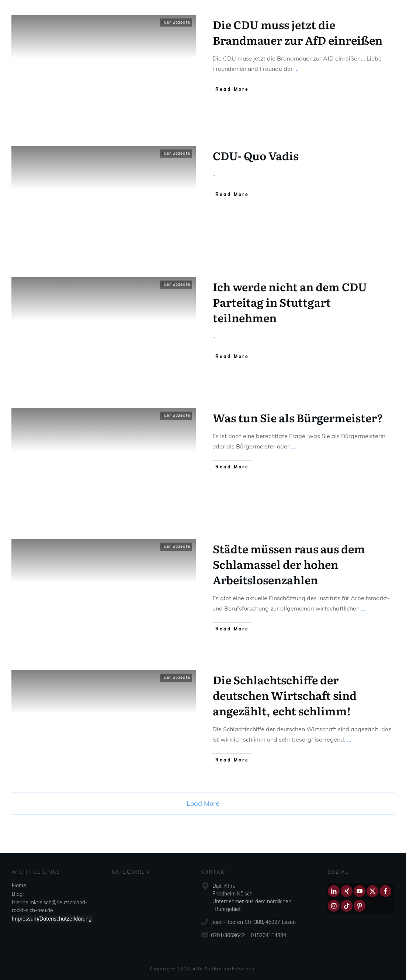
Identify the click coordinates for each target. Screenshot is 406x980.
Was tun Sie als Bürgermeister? (298, 417)
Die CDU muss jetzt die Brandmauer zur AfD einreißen (298, 32)
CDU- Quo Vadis (256, 155)
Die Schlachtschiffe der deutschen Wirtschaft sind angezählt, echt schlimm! (285, 695)
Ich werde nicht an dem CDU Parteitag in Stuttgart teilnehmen (290, 302)
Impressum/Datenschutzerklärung (52, 919)
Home (19, 886)
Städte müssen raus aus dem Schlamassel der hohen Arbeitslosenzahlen (289, 564)
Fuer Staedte (176, 22)
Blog (17, 894)
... (296, 69)
